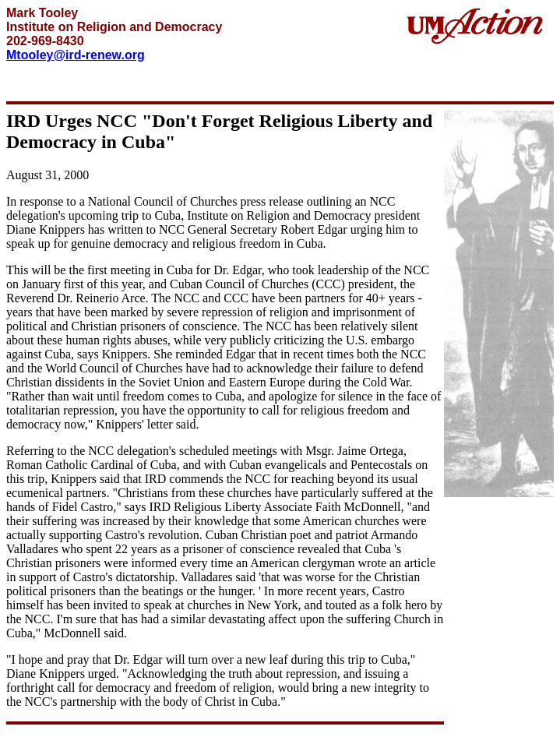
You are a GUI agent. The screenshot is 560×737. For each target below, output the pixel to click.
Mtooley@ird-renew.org (76, 55)
